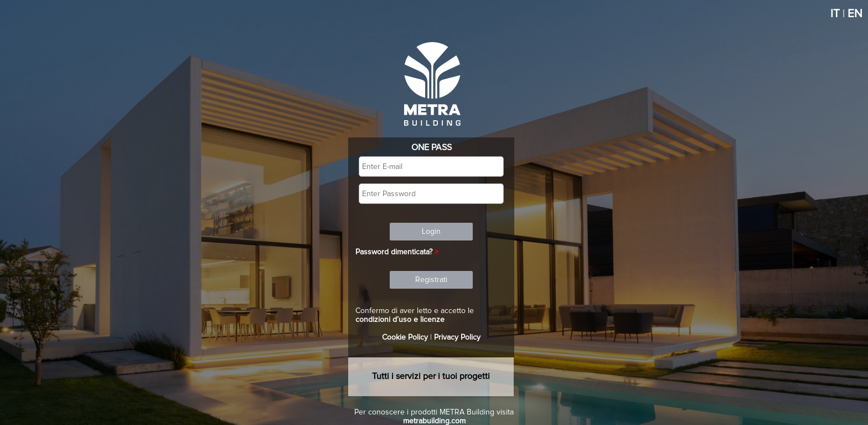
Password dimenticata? (394, 252)
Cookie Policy (405, 337)
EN (855, 14)
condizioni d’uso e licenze (400, 320)
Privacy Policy (457, 337)
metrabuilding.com (434, 421)
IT (835, 14)
